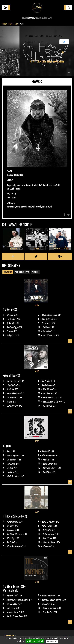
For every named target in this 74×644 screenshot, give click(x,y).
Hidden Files (9, 376)
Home (25, 18)
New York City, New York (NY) (47, 62)
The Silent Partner (12, 587)
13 (4, 446)
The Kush (8, 310)
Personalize (52, 641)
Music (32, 18)
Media (38, 18)
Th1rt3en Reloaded (13, 516)
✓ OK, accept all (35, 641)
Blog (49, 18)
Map (44, 18)
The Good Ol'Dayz (7, 24)
